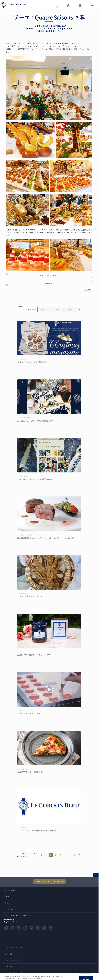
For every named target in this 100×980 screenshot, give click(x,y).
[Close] (98, 977)
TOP (96, 875)
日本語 (58, 7)
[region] (50, 977)
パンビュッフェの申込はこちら (49, 276)
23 (75, 855)
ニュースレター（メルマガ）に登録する (49, 881)
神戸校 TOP (49, 283)
